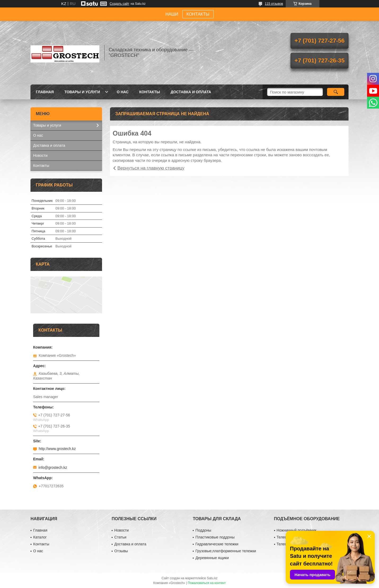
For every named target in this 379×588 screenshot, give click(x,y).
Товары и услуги (82, 92)
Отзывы (121, 551)
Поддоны (203, 530)
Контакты (149, 92)
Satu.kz (212, 578)
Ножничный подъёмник (297, 530)
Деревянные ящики (212, 558)
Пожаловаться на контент (207, 583)
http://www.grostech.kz (57, 449)
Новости (40, 155)
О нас (123, 92)
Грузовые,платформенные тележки (226, 551)
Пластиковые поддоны (215, 537)
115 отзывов (274, 4)
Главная (45, 92)
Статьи (120, 537)
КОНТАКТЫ (198, 14)
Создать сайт (120, 4)
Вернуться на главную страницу (151, 168)
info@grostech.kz (53, 467)
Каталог (40, 537)
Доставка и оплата (191, 92)
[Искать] (336, 92)
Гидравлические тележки (217, 544)
